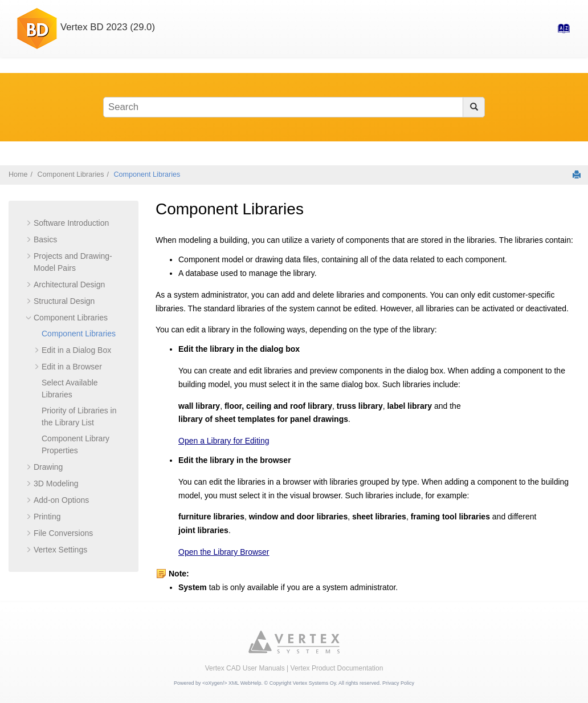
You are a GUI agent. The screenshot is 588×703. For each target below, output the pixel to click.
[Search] (474, 107)
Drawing (48, 467)
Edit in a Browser (72, 367)
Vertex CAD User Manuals (245, 668)
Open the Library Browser (224, 552)
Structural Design (64, 301)
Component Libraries (71, 174)
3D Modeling (56, 483)
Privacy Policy (398, 683)
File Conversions (63, 533)
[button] (29, 223)
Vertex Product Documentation (337, 668)
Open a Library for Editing (224, 441)
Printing (47, 517)
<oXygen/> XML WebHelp (232, 683)
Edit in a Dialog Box (76, 350)
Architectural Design (69, 285)
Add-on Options (61, 500)
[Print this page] (577, 174)
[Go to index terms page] (560, 32)
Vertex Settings (60, 550)
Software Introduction (71, 223)
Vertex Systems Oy (315, 683)
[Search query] (294, 107)
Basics (45, 239)
